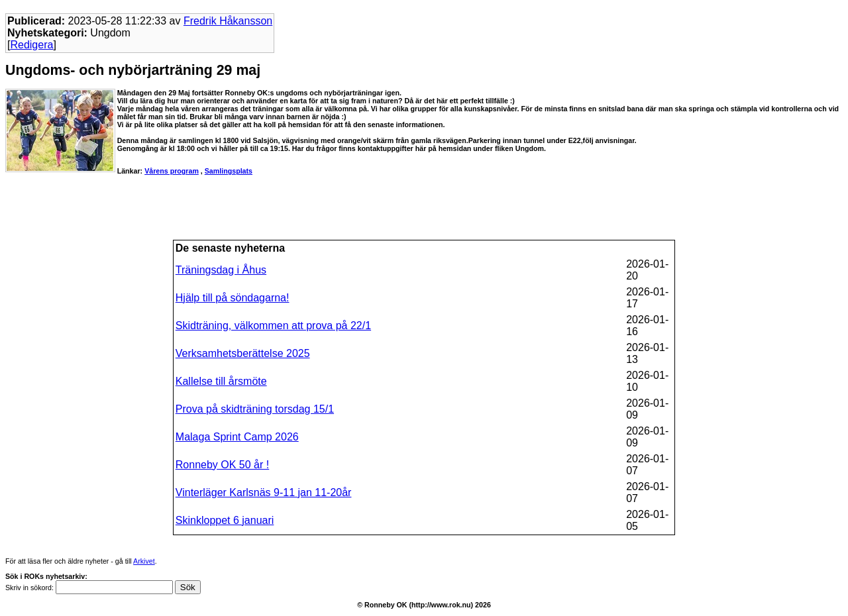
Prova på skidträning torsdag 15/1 (255, 409)
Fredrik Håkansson (228, 21)
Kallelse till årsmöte (221, 381)
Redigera (31, 45)
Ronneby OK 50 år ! (222, 465)
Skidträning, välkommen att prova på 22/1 (273, 326)
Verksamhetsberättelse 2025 (243, 353)
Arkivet (144, 561)
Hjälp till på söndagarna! (233, 298)
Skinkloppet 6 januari (225, 520)
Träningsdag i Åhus (221, 270)
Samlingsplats (229, 171)
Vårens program (172, 171)
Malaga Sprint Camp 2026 (237, 437)
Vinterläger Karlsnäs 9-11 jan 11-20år (264, 492)
